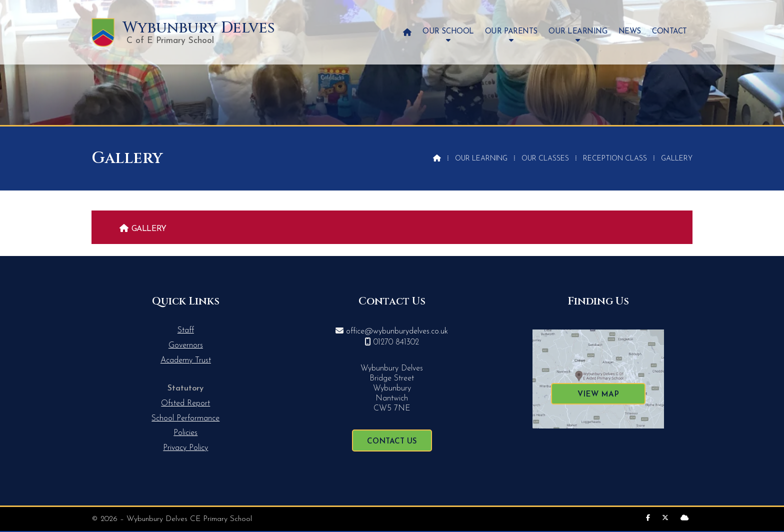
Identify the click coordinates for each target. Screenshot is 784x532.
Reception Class (615, 159)
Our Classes (545, 159)
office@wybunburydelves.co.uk (397, 331)
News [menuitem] (630, 32)
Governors (186, 345)
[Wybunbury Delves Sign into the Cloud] (684, 518)
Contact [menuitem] (669, 32)
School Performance (185, 418)
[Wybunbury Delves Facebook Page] (648, 518)
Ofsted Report (185, 403)
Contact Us (392, 442)
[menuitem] (407, 32)
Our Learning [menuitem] (578, 32)
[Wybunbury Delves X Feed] (665, 518)
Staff (186, 330)
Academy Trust (186, 360)
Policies (185, 433)
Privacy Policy (185, 448)
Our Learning (481, 159)
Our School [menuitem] (448, 32)
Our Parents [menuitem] (511, 32)
